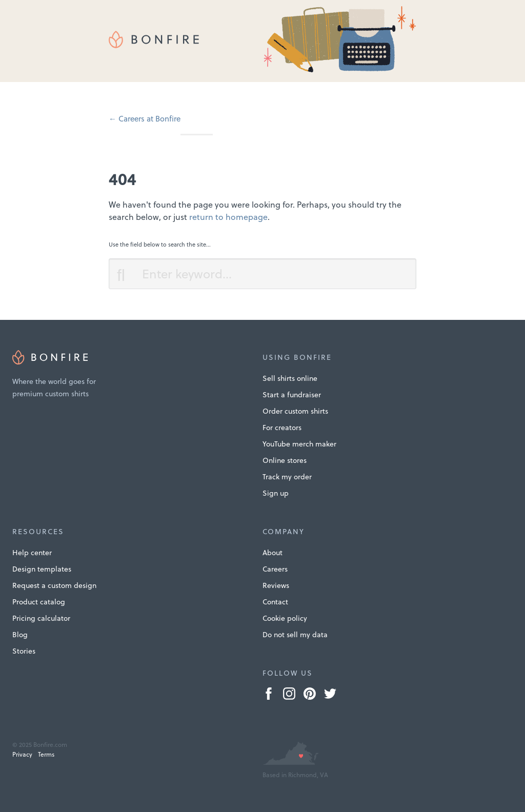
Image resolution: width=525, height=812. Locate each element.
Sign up (276, 493)
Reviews (276, 585)
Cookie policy (285, 618)
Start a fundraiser (292, 395)
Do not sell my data (295, 635)
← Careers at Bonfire (145, 119)
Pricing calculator (41, 618)
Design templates (42, 569)
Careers (275, 569)
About (272, 553)
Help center (32, 553)
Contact (275, 602)
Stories (24, 651)
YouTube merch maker (299, 444)
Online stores (285, 460)
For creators (282, 428)
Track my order (287, 477)
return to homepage (228, 217)
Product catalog (39, 602)
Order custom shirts (295, 411)
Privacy (22, 754)
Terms (46, 754)
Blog (20, 635)
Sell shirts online (290, 378)
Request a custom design (54, 585)
